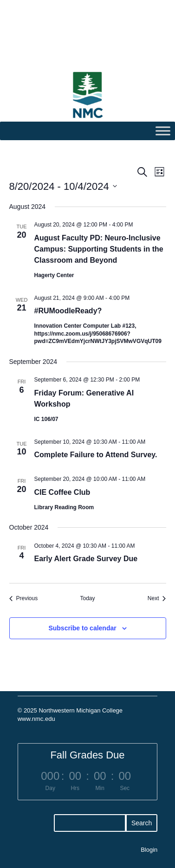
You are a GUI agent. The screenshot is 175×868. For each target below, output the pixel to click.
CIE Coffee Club (62, 492)
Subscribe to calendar (82, 628)
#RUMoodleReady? (68, 311)
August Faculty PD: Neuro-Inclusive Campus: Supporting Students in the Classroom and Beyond (99, 249)
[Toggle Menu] (163, 131)
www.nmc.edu (36, 719)
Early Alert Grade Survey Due (86, 559)
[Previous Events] (24, 599)
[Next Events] (157, 599)
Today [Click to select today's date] (87, 598)
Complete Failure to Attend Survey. (96, 455)
